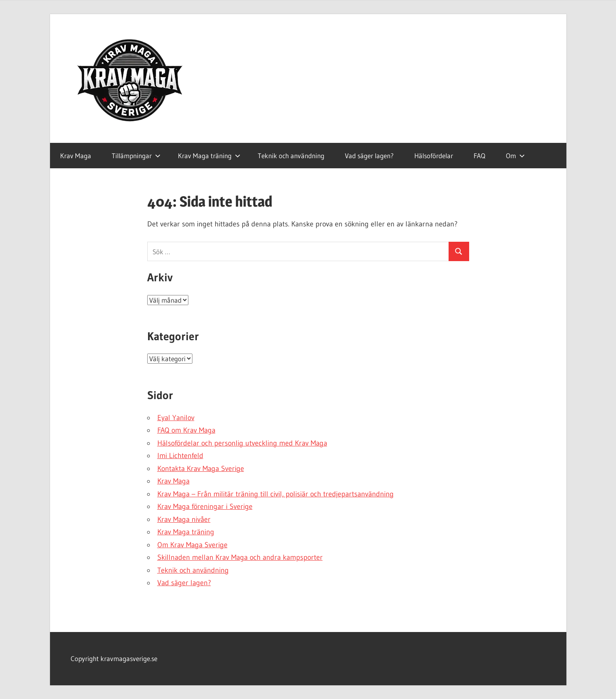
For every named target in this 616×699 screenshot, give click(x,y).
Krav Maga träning (209, 156)
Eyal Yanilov (176, 418)
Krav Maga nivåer (184, 519)
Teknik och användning (291, 156)
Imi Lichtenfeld (180, 456)
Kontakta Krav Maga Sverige (201, 469)
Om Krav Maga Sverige (192, 545)
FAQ (479, 156)
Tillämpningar (136, 156)
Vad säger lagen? (369, 156)
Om (515, 156)
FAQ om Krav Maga (186, 430)
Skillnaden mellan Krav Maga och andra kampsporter (240, 557)
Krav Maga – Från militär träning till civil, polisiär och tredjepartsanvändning (276, 494)
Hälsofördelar (434, 156)
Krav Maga (76, 156)
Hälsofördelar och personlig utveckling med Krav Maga (242, 443)
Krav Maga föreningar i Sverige (205, 506)
